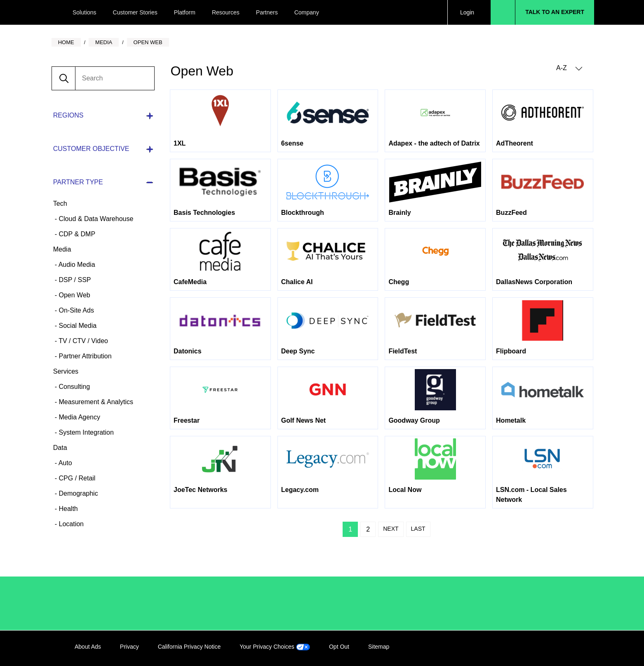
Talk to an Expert (555, 12)
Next (391, 529)
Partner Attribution (84, 356)
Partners (267, 12)
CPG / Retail (76, 478)
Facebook (530, 648)
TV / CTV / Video (82, 341)
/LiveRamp (102, 603)
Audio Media (76, 265)
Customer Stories (135, 12)
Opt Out (339, 647)
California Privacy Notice (189, 647)
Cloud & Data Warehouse (95, 219)
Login (467, 12)
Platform (185, 12)
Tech (60, 204)
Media (62, 249)
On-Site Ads (75, 310)
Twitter (547, 648)
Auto (64, 463)
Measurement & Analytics (95, 402)
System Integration (85, 432)
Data (60, 448)
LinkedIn (513, 648)
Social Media (77, 326)
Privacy (129, 647)
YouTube (564, 648)
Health (67, 509)
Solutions (85, 12)
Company (307, 12)
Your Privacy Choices (275, 647)
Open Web (74, 295)
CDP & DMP (76, 234)
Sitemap (379, 647)
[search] (115, 78)
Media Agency (79, 417)
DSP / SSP (74, 280)
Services (66, 371)
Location (70, 524)
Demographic (78, 493)
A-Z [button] (569, 68)
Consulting (73, 387)
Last (418, 529)
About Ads (88, 647)
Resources (226, 12)
